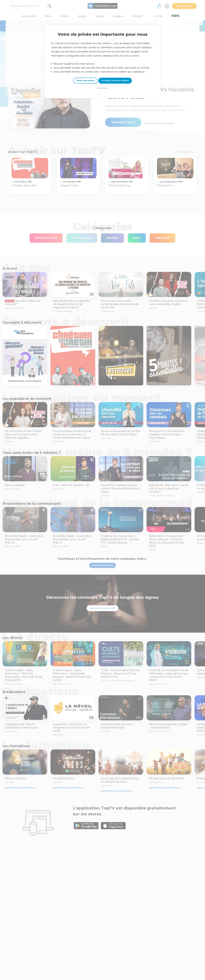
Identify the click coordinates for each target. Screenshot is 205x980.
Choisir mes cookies (85, 81)
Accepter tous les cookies (115, 80)
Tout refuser (102, 88)
